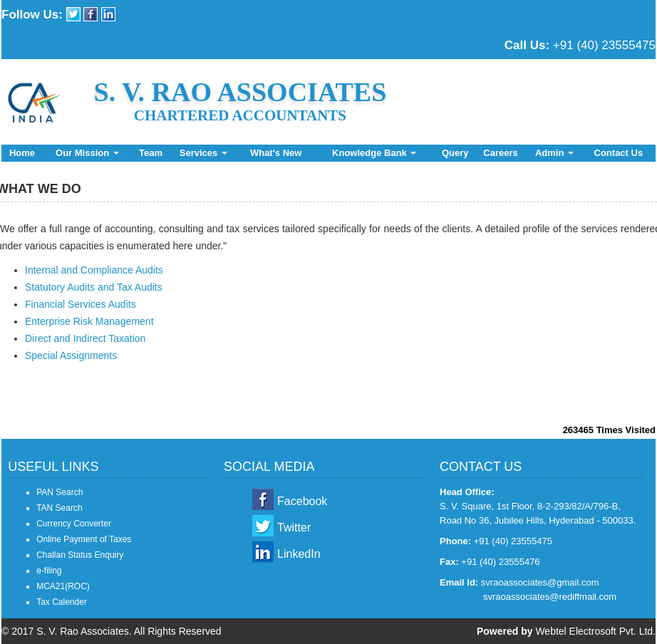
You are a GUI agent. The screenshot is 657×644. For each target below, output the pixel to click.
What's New (276, 153)
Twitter (294, 528)
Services (203, 153)
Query (455, 153)
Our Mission (87, 153)
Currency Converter (74, 524)
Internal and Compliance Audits (94, 270)
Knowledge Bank (374, 153)
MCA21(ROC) (63, 586)
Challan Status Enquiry (80, 555)
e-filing (49, 571)
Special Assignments (71, 355)
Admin (554, 153)
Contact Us (619, 153)
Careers (500, 153)
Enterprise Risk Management (89, 321)
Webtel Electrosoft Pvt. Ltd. (595, 631)
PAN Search (60, 492)
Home (22, 153)
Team (151, 153)
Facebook (302, 501)
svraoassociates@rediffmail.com (550, 597)
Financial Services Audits (81, 304)
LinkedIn (299, 554)
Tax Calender (62, 602)
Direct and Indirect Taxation (85, 338)
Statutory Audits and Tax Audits (94, 287)
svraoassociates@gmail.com (540, 582)
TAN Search (59, 508)
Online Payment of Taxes (84, 539)
